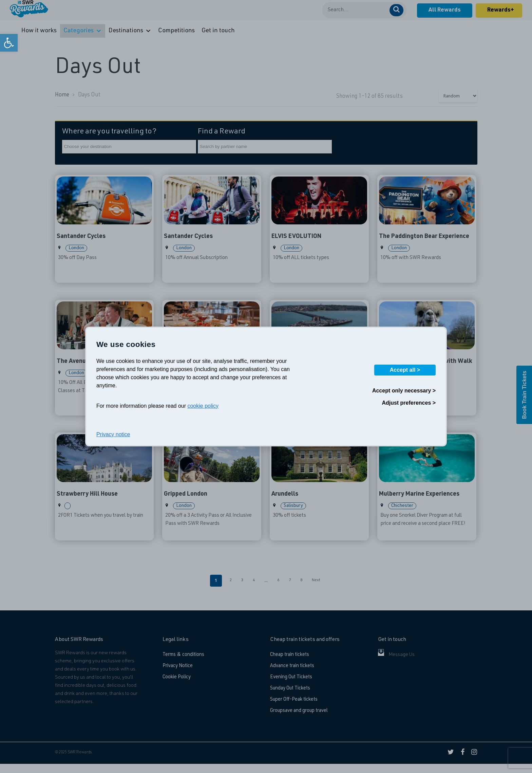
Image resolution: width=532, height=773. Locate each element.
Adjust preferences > (409, 403)
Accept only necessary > (404, 391)
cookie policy (203, 406)
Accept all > (405, 370)
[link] (9, 43)
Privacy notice (113, 434)
